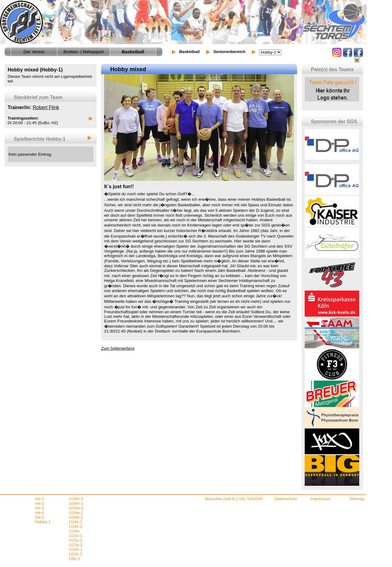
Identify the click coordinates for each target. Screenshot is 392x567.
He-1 (40, 499)
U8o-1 (74, 559)
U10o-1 (76, 549)
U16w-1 (76, 513)
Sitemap (357, 499)
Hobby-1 (43, 522)
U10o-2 (76, 554)
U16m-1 (76, 503)
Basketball (189, 52)
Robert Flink (46, 107)
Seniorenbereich (229, 52)
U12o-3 (76, 545)
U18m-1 (76, 499)
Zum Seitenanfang (118, 348)
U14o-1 (76, 522)
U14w (74, 531)
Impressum (321, 499)
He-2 (40, 503)
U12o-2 (76, 540)
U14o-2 (76, 526)
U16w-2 (76, 517)
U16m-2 (76, 508)
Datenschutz (286, 499)
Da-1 (40, 517)
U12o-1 (76, 536)
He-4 (40, 513)
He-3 (40, 508)
